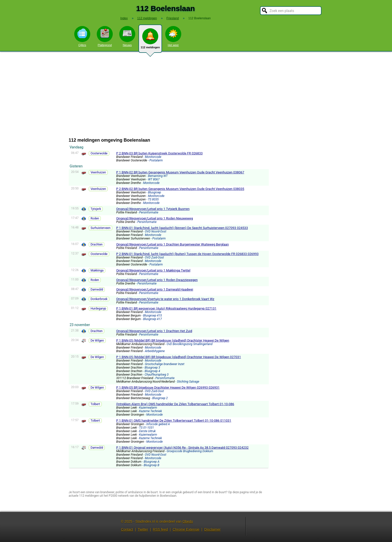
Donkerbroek (99, 299)
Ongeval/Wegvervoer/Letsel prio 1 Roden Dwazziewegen (157, 280)
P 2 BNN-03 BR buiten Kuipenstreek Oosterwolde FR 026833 (159, 153)
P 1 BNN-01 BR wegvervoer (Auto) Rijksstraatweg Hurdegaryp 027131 (166, 308)
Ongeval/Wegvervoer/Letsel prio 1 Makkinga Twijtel (153, 270)
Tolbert (95, 404)
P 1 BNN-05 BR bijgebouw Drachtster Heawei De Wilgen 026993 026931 (168, 387)
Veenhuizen (98, 172)
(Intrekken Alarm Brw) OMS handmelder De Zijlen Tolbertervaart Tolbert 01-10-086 (175, 404)
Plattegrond (105, 36)
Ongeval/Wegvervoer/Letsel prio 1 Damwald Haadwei (155, 289)
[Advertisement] (196, 95)
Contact (127, 529)
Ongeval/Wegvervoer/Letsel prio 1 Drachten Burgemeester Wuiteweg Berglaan (172, 244)
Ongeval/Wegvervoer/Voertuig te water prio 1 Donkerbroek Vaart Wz (165, 299)
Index (124, 18)
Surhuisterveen (100, 228)
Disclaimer (212, 529)
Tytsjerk (96, 209)
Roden (95, 218)
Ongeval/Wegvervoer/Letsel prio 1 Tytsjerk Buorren (153, 209)
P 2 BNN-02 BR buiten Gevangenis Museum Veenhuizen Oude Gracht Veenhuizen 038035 (180, 189)
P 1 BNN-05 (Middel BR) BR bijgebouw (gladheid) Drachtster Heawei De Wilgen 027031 (179, 357)
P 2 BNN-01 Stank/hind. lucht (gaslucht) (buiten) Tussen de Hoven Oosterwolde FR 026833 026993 (187, 254)
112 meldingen (150, 41)
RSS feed (160, 529)
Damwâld (97, 290)
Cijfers (82, 36)
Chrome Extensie (186, 529)
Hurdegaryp (98, 309)
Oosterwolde (99, 153)
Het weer (173, 36)
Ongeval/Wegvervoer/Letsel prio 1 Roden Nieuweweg (155, 218)
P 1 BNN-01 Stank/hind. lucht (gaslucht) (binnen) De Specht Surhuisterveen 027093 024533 (182, 228)
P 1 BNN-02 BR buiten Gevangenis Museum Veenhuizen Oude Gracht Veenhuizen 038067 (180, 172)
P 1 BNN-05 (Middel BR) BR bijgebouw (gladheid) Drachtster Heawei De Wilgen (173, 340)
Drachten (96, 244)
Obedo (188, 521)
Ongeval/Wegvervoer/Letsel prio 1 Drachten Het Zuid (154, 331)
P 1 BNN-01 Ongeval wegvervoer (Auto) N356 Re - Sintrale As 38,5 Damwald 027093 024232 (182, 448)
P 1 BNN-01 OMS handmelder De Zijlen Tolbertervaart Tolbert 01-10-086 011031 (174, 421)
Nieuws (127, 36)
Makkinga (97, 270)
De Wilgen (97, 341)
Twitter (143, 529)
